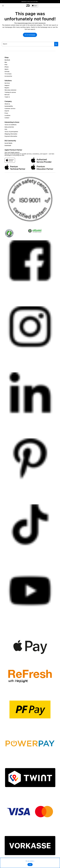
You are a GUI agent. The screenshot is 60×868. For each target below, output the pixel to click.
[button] (30, 35)
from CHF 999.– (34, 2)
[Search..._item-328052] (28, 44)
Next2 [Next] (58, 2)
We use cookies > (30, 861)
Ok (30, 865)
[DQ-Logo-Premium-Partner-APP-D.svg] (32, 5)
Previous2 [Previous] (2, 2)
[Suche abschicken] (56, 44)
